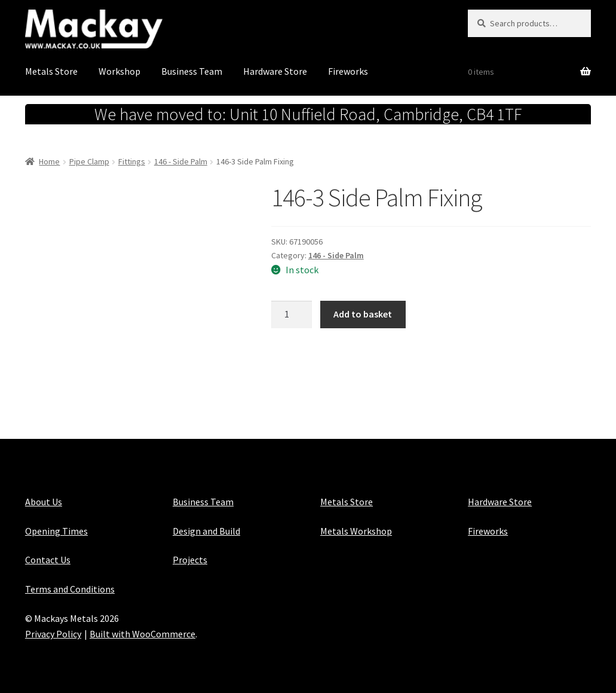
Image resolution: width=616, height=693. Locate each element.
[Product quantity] (292, 315)
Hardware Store (275, 71)
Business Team (192, 71)
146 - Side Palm (181, 161)
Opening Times (56, 531)
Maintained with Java (68, 649)
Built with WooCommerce (142, 634)
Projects (190, 560)
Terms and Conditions (70, 589)
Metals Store (51, 71)
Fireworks (348, 71)
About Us (44, 502)
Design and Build (206, 531)
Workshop (119, 71)
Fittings (132, 161)
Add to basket (363, 314)
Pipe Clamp (89, 161)
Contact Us (48, 560)
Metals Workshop (356, 531)
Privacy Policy (53, 634)
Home (49, 161)
